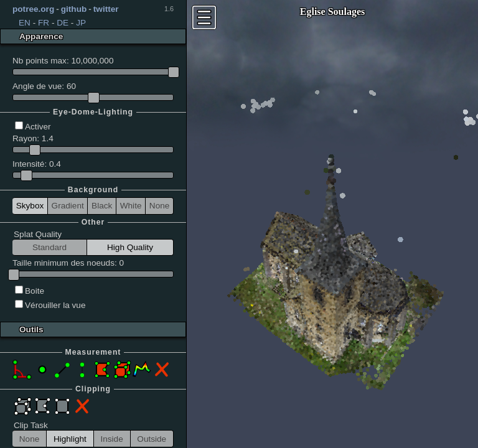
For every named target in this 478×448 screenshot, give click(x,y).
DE (63, 23)
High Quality (130, 247)
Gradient (68, 206)
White (131, 206)
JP (81, 23)
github (74, 9)
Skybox (30, 206)
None (160, 206)
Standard (49, 247)
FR (44, 23)
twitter (106, 9)
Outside (152, 439)
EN (25, 23)
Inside (111, 439)
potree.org (33, 9)
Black (102, 206)
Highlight (70, 439)
